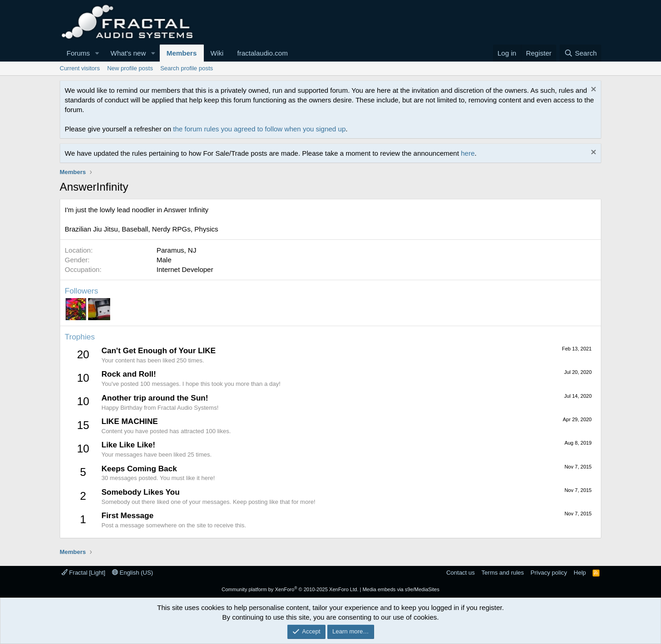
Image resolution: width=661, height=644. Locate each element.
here (468, 153)
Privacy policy (549, 573)
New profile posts (130, 68)
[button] (97, 53)
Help (580, 573)
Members (182, 53)
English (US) (133, 573)
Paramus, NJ (176, 250)
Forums (78, 53)
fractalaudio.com (263, 53)
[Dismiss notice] (592, 90)
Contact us (460, 573)
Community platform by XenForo (290, 589)
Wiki (217, 53)
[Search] (580, 53)
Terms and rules (503, 573)
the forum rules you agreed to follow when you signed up (259, 129)
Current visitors (80, 68)
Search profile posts (187, 68)
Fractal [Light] (83, 573)
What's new (128, 53)
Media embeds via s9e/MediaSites (401, 589)
